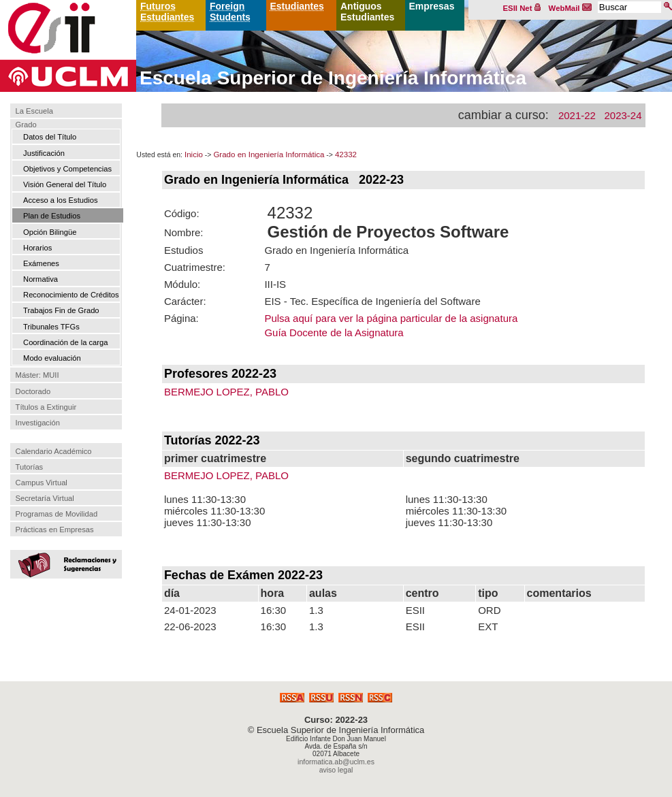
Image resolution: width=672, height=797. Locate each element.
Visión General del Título (65, 184)
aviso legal (336, 770)
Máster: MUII (37, 376)
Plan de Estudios (52, 216)
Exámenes (41, 263)
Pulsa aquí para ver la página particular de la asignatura (391, 318)
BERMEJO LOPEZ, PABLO (226, 392)
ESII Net (522, 8)
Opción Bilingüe (50, 232)
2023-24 (623, 115)
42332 (346, 154)
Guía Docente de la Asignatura (334, 332)
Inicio (194, 154)
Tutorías (30, 467)
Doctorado (33, 391)
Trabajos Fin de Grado (61, 310)
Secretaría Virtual (45, 498)
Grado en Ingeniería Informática (269, 154)
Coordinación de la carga (65, 342)
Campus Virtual (42, 483)
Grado (26, 125)
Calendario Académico (54, 451)
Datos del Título (50, 137)
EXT (488, 627)
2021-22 (577, 115)
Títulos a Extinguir (46, 407)
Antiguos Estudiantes (367, 12)
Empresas (432, 6)
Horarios (37, 248)
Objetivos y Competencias (67, 169)
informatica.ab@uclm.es (336, 762)
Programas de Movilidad (57, 514)
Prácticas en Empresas (55, 530)
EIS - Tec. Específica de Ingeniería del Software (372, 301)
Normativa (41, 279)
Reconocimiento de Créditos (71, 295)
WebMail (571, 8)
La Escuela (34, 111)
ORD (489, 610)
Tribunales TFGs (51, 327)
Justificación (44, 153)
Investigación (38, 423)
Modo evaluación (52, 358)
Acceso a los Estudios (60, 200)
